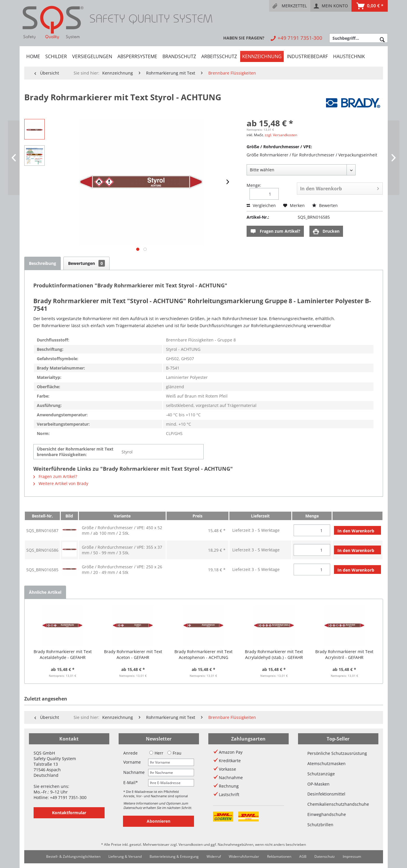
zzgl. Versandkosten (281, 135)
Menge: (254, 185)
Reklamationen (279, 856)
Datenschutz (325, 856)
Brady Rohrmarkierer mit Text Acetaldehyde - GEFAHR (63, 654)
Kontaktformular (69, 813)
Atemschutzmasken (327, 763)
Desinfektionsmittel (326, 794)
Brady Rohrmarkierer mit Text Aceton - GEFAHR (133, 654)
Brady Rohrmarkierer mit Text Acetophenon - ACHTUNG (203, 654)
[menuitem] (290, 6)
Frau (174, 753)
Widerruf (214, 856)
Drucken (326, 231)
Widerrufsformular (244, 856)
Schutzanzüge (321, 774)
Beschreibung (43, 263)
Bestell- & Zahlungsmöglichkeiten (73, 856)
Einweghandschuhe (327, 814)
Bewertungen (86, 263)
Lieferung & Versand (125, 856)
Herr (156, 753)
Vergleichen (261, 205)
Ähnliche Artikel (45, 592)
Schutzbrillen (320, 825)
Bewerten (325, 205)
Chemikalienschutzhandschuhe (338, 804)
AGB (303, 856)
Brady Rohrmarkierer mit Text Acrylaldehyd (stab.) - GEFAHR (274, 654)
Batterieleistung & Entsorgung (174, 856)
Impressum (352, 856)
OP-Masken (318, 784)
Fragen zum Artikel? (275, 231)
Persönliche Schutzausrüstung (337, 753)
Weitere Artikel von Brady (61, 483)
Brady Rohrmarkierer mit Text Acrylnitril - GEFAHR (344, 654)
